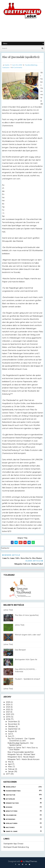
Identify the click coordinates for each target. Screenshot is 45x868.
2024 (8, 705)
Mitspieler (10, 799)
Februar (11, 769)
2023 (8, 707)
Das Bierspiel (20, 650)
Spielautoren (12, 823)
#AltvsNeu (10, 827)
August (11, 731)
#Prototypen (12, 811)
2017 (8, 774)
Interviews (10, 819)
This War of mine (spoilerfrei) (27, 615)
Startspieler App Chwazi (13, 844)
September (13, 729)
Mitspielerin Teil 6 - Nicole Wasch (21, 757)
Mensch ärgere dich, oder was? (28, 635)
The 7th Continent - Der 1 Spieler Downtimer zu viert (21, 740)
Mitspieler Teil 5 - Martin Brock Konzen (24, 759)
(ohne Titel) (8, 610)
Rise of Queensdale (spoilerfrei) (21, 752)
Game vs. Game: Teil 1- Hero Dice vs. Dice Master (23, 749)
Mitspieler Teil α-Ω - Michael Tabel (21, 754)
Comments (17, 68)
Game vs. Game (12, 831)
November (13, 724)
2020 (8, 714)
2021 (8, 712)
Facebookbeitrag (31, 65)
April (10, 764)
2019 (8, 717)
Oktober (12, 726)
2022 (8, 709)
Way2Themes (31, 861)
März (10, 767)
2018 (8, 719)
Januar (11, 772)
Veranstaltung (12, 803)
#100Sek (9, 807)
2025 (8, 702)
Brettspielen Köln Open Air (26, 660)
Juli (9, 734)
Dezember (13, 722)
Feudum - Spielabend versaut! (27, 679)
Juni (10, 736)
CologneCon (11, 815)
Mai (10, 762)
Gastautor (6, 68)
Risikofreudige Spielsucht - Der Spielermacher (20, 744)
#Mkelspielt (11, 787)
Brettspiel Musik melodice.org (16, 847)
